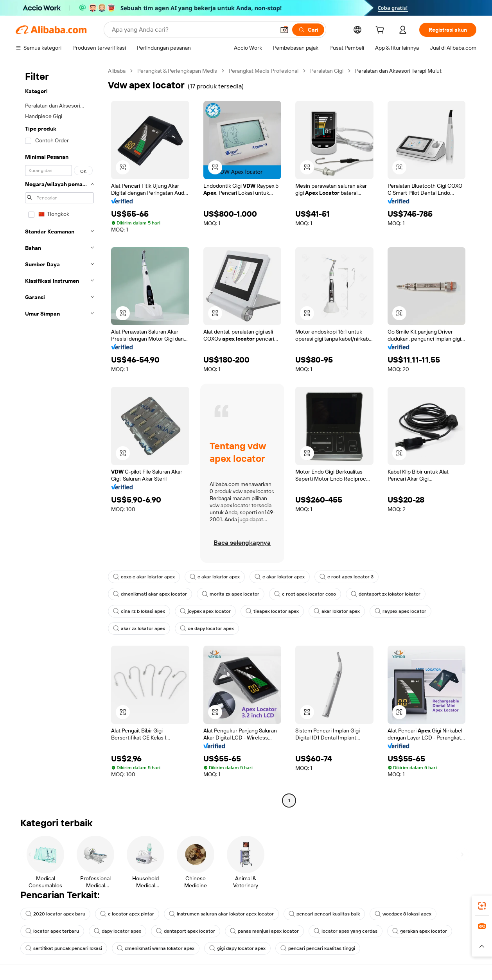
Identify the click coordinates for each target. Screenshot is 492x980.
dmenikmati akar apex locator (150, 594)
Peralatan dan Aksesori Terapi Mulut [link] (398, 71)
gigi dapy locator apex (237, 948)
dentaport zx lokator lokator (386, 594)
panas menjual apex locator (264, 931)
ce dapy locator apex (207, 628)
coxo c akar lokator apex (144, 577)
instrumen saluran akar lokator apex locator (221, 914)
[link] (482, 906)
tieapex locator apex (272, 611)
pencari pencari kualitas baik (324, 914)
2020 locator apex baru (55, 914)
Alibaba (117, 71)
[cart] (381, 31)
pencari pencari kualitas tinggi (318, 948)
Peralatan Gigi (327, 71)
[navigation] (59, 437)
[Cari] (308, 30)
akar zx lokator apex (139, 628)
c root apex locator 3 (347, 577)
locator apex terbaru (52, 931)
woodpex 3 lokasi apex (403, 914)
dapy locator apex (118, 931)
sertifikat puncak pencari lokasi (64, 948)
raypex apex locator (400, 611)
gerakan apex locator (420, 931)
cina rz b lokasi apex (139, 611)
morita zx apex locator (231, 594)
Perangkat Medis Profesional (264, 71)
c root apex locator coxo (305, 594)
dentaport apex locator (186, 931)
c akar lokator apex (215, 577)
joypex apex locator (205, 611)
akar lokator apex (337, 611)
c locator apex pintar (127, 914)
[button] (284, 30)
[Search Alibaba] (193, 30)
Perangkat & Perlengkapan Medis (177, 71)
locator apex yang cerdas (346, 931)
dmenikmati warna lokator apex (156, 948)
